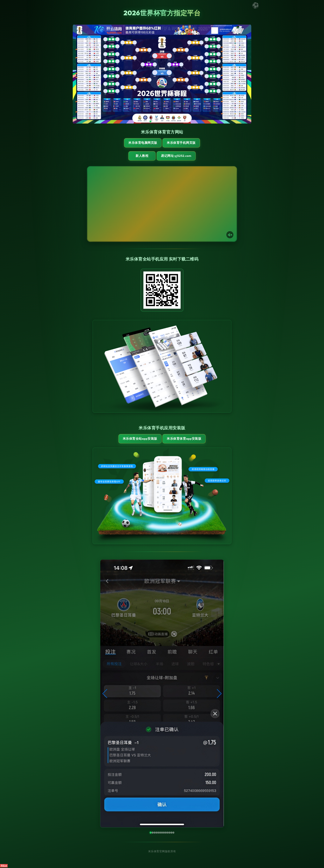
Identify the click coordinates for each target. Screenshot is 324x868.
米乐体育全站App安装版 (139, 439)
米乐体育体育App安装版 (184, 439)
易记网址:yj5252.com (180, 156)
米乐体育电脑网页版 (142, 143)
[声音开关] (230, 235)
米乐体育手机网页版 (182, 143)
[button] (105, 694)
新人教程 (141, 156)
